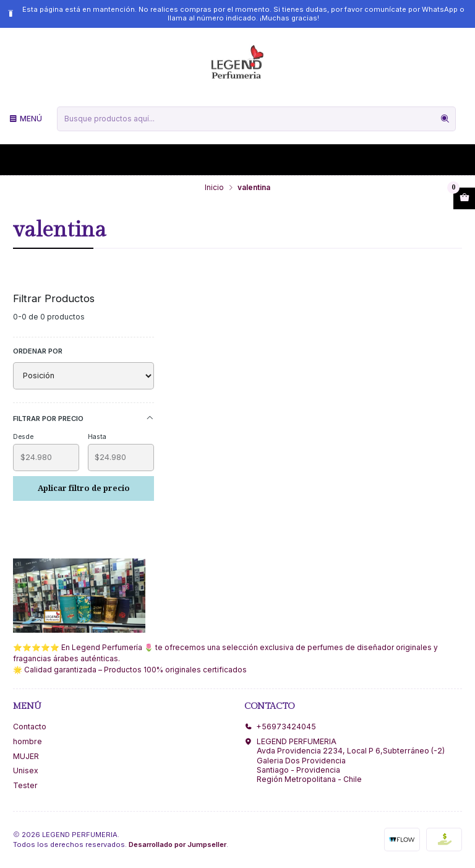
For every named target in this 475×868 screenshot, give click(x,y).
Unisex (26, 770)
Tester (25, 785)
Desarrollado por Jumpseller (178, 844)
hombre (28, 741)
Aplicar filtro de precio (84, 488)
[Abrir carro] (464, 199)
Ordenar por (38, 351)
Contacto (30, 727)
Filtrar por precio (83, 418)
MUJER (26, 756)
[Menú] (26, 119)
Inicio (214, 188)
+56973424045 (280, 727)
